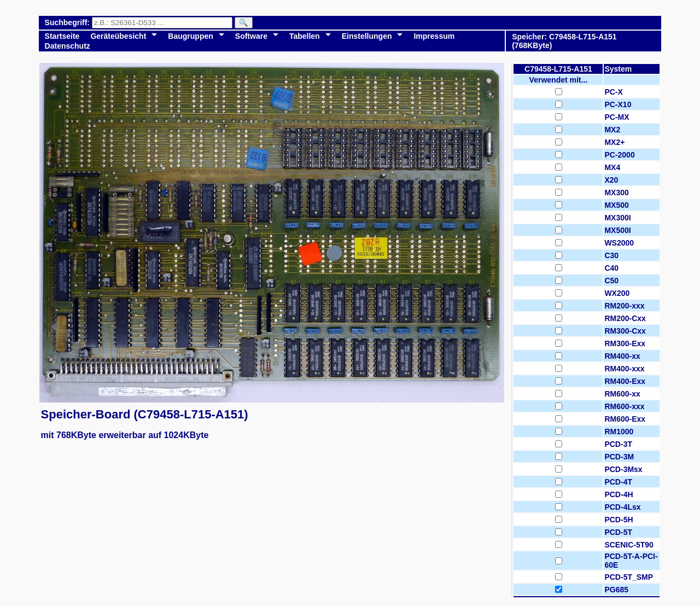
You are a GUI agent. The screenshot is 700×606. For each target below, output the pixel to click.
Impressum (434, 36)
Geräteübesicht (118, 36)
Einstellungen (367, 36)
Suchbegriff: (68, 22)
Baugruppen (190, 36)
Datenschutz (68, 46)
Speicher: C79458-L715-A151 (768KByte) (564, 41)
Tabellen (305, 36)
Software (251, 36)
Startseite (62, 36)
